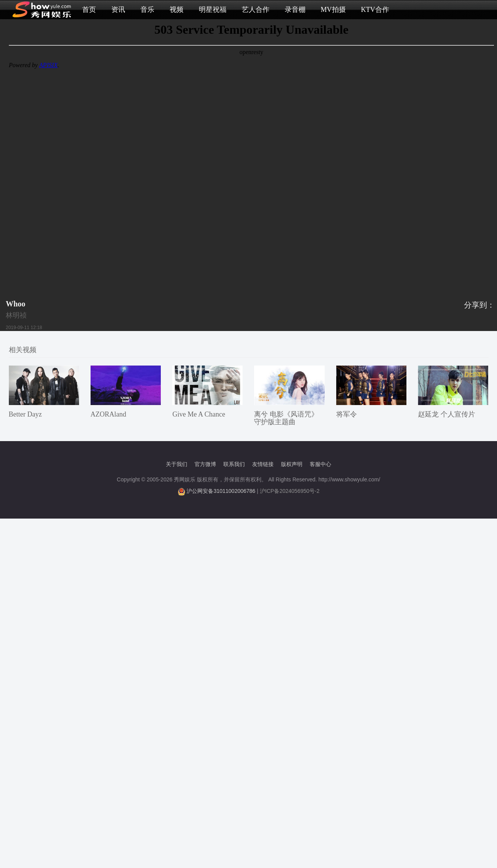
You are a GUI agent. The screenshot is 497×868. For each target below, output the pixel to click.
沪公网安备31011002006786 (221, 491)
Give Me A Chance (199, 414)
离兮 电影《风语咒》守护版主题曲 (286, 418)
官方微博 (205, 464)
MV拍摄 (333, 10)
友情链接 (263, 464)
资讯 (118, 10)
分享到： (479, 305)
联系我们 (234, 464)
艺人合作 (256, 10)
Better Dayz (25, 414)
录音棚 (295, 10)
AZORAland (108, 414)
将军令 (347, 414)
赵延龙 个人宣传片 (447, 414)
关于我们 (177, 464)
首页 (89, 10)
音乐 (147, 10)
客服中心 (320, 464)
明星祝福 (213, 10)
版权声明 (292, 464)
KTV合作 (375, 10)
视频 (177, 10)
